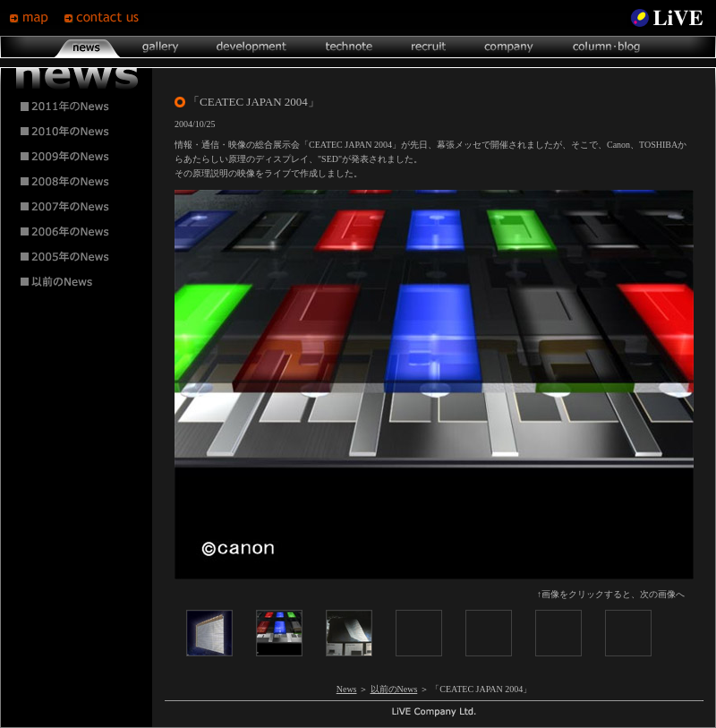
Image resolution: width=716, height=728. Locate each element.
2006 (77, 232)
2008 (77, 182)
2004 (77, 282)
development (251, 47)
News (347, 689)
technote (348, 47)
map (36, 18)
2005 (77, 257)
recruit (428, 47)
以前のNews (394, 689)
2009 (77, 157)
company (508, 47)
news (87, 47)
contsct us (104, 18)
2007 (77, 207)
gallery (160, 47)
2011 (77, 107)
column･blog (605, 47)
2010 (77, 132)
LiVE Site (667, 18)
